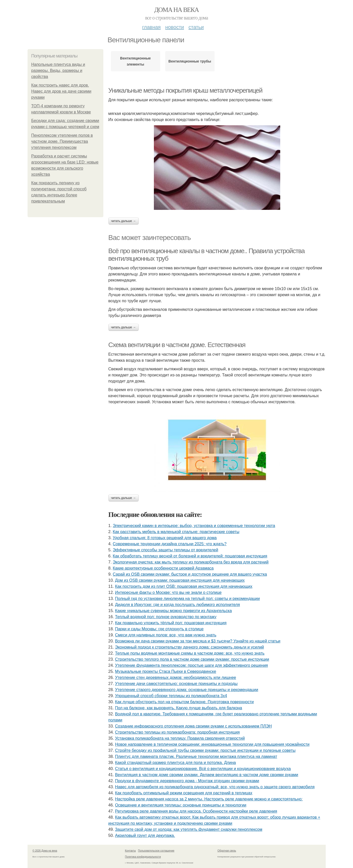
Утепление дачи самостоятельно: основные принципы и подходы (176, 684)
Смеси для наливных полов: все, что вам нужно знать (166, 635)
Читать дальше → (124, 221)
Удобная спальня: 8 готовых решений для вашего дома (165, 538)
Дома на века (176, 10)
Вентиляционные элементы (135, 61)
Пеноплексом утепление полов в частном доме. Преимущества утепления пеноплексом (62, 141)
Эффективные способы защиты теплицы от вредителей (165, 550)
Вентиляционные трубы (190, 61)
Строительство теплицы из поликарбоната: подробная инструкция (177, 732)
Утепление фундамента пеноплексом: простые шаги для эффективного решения (191, 665)
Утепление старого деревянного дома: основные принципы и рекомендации (186, 690)
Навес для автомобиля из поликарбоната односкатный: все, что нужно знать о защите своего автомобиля (215, 787)
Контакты (131, 851)
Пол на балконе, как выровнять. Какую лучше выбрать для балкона (179, 708)
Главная (151, 27)
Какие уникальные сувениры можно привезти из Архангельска (173, 611)
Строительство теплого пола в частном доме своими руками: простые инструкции (192, 659)
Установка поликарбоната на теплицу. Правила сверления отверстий (180, 738)
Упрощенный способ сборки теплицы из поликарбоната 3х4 (171, 696)
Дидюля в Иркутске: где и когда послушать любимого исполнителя (177, 605)
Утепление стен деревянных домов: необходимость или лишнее (175, 678)
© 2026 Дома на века (45, 851)
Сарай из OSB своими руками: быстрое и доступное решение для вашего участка (190, 574)
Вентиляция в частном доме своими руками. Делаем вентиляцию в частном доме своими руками (207, 775)
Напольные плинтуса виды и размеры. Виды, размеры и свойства (58, 70)
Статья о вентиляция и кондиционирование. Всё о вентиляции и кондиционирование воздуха (203, 769)
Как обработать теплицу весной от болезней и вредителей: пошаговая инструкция (190, 556)
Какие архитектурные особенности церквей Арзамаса (163, 568)
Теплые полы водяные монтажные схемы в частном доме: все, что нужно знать (190, 653)
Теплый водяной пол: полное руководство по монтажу (166, 617)
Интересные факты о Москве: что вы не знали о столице (168, 592)
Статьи (196, 27)
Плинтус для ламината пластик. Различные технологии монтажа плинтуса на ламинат (196, 756)
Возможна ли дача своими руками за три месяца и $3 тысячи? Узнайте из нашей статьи (198, 641)
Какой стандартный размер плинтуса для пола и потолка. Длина (175, 763)
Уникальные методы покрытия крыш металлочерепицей (185, 90)
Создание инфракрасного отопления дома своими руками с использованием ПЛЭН (193, 726)
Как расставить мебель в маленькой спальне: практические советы (176, 532)
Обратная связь (227, 851)
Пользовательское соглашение (156, 851)
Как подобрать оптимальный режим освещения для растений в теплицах (184, 793)
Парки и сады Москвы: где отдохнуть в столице (159, 629)
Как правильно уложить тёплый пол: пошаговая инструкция (171, 623)
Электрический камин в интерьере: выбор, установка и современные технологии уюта (194, 526)
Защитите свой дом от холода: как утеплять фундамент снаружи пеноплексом (189, 829)
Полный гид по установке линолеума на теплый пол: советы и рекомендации (187, 599)
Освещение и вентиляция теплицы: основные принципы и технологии (181, 805)
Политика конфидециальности (143, 857)
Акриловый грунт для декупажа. (145, 835)
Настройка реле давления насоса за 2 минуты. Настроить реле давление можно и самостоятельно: (209, 799)
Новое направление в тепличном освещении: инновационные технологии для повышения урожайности (212, 744)
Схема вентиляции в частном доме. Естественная (177, 345)
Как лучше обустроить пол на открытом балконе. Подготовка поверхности (184, 702)
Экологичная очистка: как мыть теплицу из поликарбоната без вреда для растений (191, 562)
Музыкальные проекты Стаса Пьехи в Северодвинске (166, 671)
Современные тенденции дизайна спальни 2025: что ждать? (170, 544)
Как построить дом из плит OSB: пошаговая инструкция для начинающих (184, 586)
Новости (175, 27)
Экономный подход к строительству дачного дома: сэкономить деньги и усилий (189, 647)
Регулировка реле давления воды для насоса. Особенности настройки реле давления (196, 811)
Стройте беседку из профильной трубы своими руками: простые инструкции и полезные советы (205, 750)
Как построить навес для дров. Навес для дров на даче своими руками (61, 91)
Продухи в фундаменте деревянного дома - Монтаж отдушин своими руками (187, 781)
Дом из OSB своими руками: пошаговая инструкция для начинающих (180, 580)
